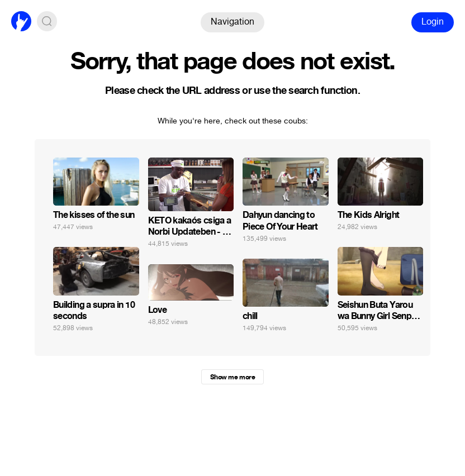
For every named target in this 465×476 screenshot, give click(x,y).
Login (433, 22)
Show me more (232, 377)
